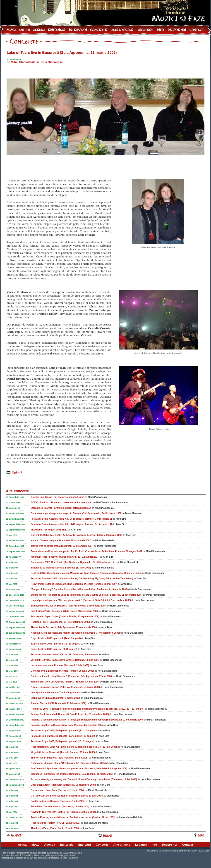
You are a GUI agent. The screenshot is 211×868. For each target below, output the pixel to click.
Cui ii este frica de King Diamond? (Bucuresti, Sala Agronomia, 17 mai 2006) (72, 676)
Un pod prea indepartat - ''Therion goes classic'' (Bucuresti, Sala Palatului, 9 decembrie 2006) (81, 600)
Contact (187, 845)
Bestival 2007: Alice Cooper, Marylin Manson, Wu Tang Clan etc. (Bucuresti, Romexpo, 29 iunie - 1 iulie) (86, 573)
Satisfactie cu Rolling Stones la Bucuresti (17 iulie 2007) (61, 568)
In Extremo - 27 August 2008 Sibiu (49, 530)
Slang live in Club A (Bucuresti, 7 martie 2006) (55, 698)
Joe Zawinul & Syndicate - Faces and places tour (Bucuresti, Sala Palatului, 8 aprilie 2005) (79, 769)
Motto (35, 845)
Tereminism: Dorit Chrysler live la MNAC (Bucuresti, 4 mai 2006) (65, 682)
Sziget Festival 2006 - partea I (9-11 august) (54, 649)
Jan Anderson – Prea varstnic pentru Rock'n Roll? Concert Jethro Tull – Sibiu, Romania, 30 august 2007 (86, 551)
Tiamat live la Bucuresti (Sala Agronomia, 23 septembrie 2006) (64, 627)
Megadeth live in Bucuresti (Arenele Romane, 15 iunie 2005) (63, 752)
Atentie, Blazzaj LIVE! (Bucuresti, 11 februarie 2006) (59, 703)
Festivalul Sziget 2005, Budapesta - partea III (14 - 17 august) (63, 731)
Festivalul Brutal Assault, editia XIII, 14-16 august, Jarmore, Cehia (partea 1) (71, 524)
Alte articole (122, 845)
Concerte (102, 845)
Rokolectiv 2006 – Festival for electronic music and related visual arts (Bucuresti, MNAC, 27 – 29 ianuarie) (88, 709)
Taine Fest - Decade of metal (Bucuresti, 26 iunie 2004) (60, 807)
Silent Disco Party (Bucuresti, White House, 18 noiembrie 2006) (65, 611)
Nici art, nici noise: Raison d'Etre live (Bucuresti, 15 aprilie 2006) (65, 687)
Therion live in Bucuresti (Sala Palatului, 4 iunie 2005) (59, 758)
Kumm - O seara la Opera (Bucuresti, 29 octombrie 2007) (61, 541)
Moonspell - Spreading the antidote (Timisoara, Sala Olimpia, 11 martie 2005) (72, 774)
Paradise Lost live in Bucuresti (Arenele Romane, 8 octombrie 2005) (67, 725)
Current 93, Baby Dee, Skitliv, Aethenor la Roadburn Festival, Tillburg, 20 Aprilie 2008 (76, 535)
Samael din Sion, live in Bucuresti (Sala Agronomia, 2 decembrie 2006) (69, 606)
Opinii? (17, 472)
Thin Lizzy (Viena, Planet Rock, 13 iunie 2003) (55, 828)
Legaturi (141, 845)
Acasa (22, 845)
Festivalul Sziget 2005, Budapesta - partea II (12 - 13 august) (63, 736)
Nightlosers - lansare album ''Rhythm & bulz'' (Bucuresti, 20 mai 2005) (68, 763)
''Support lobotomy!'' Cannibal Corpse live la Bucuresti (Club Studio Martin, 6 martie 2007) (79, 589)
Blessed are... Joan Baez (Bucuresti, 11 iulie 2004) (58, 790)
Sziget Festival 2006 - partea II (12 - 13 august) (55, 644)
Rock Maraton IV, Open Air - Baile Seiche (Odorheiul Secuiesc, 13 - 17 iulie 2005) (74, 747)
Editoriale (67, 845)
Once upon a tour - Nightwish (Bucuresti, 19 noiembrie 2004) (63, 785)
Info (154, 845)
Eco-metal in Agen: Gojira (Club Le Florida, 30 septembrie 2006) (65, 617)
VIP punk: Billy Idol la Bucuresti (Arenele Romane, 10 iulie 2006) (65, 660)
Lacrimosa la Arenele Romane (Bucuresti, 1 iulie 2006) (60, 665)
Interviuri (85, 845)
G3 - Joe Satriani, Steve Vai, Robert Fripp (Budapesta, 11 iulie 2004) (67, 796)
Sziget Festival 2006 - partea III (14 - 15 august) (56, 638)
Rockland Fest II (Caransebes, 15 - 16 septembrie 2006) (60, 622)
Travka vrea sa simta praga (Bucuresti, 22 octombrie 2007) (62, 546)
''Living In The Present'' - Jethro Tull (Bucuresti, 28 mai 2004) (63, 812)
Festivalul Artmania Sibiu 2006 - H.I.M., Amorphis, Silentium (63, 655)
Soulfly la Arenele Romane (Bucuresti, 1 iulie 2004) (58, 801)
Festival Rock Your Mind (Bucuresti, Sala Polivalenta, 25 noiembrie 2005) (70, 714)
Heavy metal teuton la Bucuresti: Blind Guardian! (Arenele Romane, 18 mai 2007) (74, 584)
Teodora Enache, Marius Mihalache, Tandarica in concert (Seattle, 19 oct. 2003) (73, 817)
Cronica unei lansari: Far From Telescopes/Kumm (57, 497)
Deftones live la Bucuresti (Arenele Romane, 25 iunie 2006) (62, 671)
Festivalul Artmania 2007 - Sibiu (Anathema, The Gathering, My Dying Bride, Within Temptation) (82, 579)
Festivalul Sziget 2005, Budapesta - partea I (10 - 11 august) (63, 741)
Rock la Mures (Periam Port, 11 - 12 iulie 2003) (55, 823)
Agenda (50, 845)
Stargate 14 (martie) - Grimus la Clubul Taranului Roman (61, 508)
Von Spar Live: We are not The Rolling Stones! (56, 693)
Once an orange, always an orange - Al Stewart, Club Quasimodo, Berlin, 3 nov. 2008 (76, 513)
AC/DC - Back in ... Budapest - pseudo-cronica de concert (62, 503)
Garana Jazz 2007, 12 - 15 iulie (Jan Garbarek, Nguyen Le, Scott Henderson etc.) (74, 562)
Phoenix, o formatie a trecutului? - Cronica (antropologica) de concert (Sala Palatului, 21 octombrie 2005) (87, 720)
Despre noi (169, 845)
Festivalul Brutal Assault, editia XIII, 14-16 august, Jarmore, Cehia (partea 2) (71, 519)
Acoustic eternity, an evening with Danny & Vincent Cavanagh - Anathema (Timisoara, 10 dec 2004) (84, 779)
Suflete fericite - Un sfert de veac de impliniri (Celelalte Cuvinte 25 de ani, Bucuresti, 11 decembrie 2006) (87, 595)
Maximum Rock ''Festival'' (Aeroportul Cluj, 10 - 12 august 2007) (65, 557)
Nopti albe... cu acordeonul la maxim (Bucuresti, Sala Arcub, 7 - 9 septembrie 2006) (75, 633)
